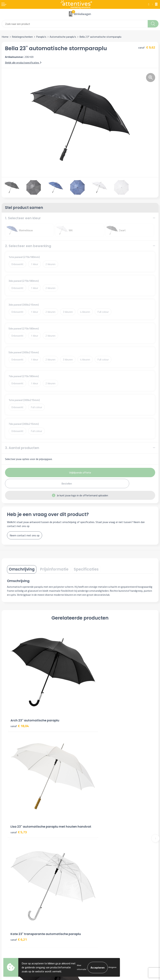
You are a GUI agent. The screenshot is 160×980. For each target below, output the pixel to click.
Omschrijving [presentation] (22, 569)
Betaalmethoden (11, 901)
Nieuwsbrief (88, 843)
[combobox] (75, 24)
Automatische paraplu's (63, 37)
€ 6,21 (19, 804)
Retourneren (9, 906)
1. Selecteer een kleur (23, 218)
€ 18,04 (20, 707)
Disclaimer (87, 906)
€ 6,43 (92, 800)
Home (5, 37)
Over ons (87, 838)
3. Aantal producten (22, 448)
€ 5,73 (92, 711)
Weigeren (112, 967)
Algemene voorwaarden (95, 891)
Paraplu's (41, 37)
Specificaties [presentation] (86, 569)
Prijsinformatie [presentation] (54, 569)
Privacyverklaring (91, 901)
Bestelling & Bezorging (15, 896)
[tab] (22, 569)
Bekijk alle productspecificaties (23, 63)
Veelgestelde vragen (93, 848)
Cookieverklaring (91, 896)
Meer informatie (82, 967)
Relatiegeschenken (22, 37)
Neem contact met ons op (25, 535)
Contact (6, 891)
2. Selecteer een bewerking (28, 246)
